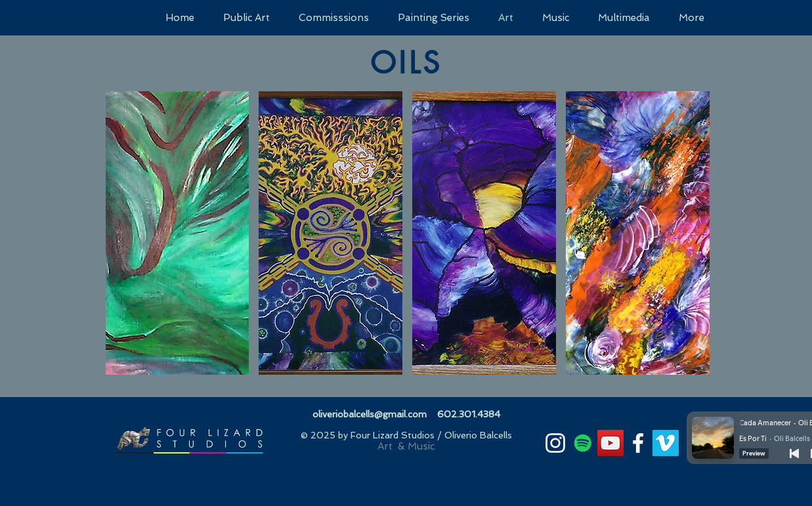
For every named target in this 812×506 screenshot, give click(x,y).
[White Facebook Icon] (638, 443)
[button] (178, 233)
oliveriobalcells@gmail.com (370, 414)
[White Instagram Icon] (555, 443)
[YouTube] (610, 443)
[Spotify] (583, 443)
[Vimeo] (666, 443)
